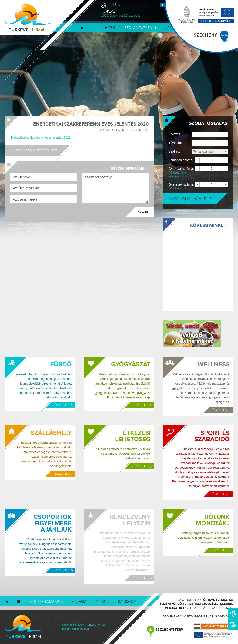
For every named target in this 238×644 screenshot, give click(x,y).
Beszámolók (140, 130)
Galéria (79, 602)
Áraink (102, 602)
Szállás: (174, 151)
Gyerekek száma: (182, 173)
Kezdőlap (82, 28)
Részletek (63, 405)
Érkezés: (175, 134)
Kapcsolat (128, 602)
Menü (94, 28)
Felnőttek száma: (181, 160)
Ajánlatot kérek (190, 198)
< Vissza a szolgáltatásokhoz (34, 150)
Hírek (110, 28)
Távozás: (175, 143)
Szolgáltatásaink (141, 28)
